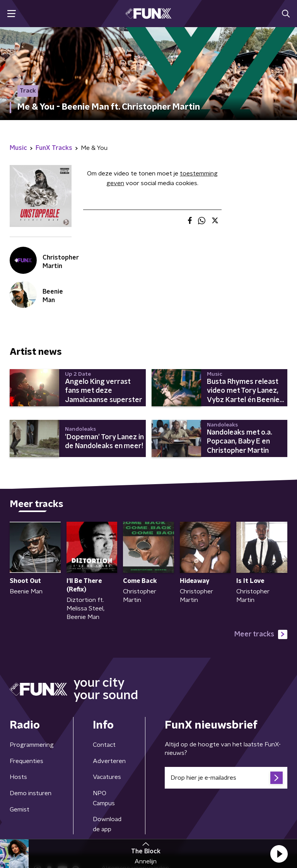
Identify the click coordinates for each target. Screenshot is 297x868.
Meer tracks (261, 634)
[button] (279, 854)
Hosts (18, 777)
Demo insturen (31, 793)
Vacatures (107, 777)
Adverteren (109, 761)
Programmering (32, 745)
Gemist (20, 810)
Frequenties (26, 761)
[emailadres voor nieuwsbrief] (226, 778)
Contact (104, 745)
